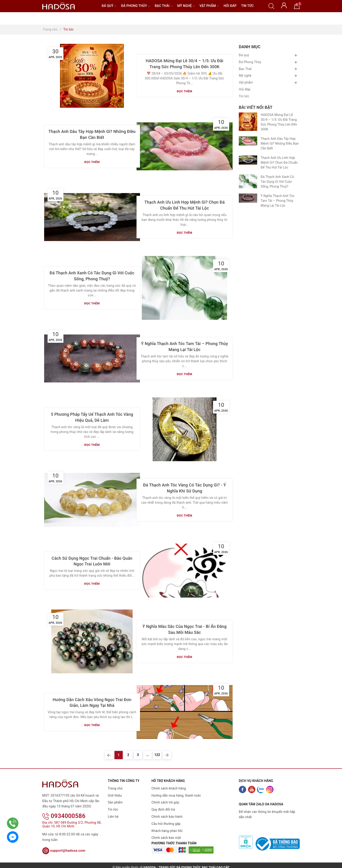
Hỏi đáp (230, 6)
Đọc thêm (184, 91)
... (148, 755)
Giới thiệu (115, 795)
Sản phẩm (115, 802)
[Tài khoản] (284, 5)
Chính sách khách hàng (169, 788)
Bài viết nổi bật (256, 107)
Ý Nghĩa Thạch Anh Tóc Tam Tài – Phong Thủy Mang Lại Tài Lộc (278, 201)
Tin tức (247, 6)
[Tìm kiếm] (271, 6)
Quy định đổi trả (163, 809)
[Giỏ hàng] (297, 6)
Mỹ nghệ (186, 6)
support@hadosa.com (64, 844)
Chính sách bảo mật (166, 838)
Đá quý (109, 6)
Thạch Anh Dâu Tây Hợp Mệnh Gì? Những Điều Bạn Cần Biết (280, 143)
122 (157, 755)
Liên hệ (113, 817)
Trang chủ (115, 788)
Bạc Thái (164, 6)
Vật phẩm (209, 6)
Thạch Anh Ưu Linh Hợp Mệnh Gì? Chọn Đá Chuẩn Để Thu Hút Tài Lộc (279, 163)
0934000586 (64, 810)
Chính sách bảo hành (167, 817)
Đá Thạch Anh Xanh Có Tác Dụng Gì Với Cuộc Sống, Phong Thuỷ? (277, 182)
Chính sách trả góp (165, 802)
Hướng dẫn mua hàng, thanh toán (176, 795)
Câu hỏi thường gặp (166, 824)
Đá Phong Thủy (136, 6)
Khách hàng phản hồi (167, 831)
